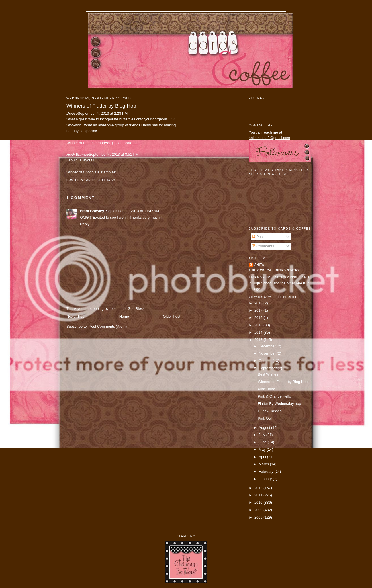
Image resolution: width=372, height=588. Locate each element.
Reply (85, 224)
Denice (72, 113)
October (266, 361)
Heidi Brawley (78, 154)
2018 (259, 303)
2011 (259, 495)
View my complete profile (273, 297)
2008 (259, 517)
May (263, 449)
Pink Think (266, 389)
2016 (259, 318)
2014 (259, 332)
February (266, 471)
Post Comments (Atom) (108, 326)
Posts (259, 237)
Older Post (172, 316)
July (262, 435)
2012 (259, 488)
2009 (259, 510)
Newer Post (76, 316)
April (263, 457)
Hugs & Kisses (270, 411)
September (268, 368)
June (263, 442)
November (268, 353)
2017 (259, 310)
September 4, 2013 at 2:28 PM (103, 113)
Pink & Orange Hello (274, 396)
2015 (259, 325)
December (268, 346)
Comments (263, 246)
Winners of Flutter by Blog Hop (101, 106)
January (266, 479)
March (264, 464)
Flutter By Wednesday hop (279, 404)
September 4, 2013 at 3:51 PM (114, 154)
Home (124, 316)
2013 (259, 340)
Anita (259, 265)
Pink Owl (265, 418)
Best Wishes (268, 374)
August (265, 428)
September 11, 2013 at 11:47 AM (132, 211)
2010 (259, 502)
